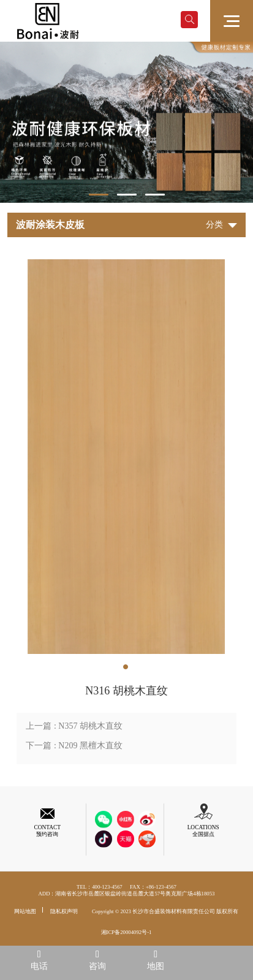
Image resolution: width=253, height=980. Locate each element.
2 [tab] (127, 195)
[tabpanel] (126, 122)
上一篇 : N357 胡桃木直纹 (74, 726)
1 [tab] (99, 195)
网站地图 (25, 911)
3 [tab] (155, 195)
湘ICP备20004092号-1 (126, 932)
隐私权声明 (64, 911)
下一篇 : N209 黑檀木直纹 (74, 746)
